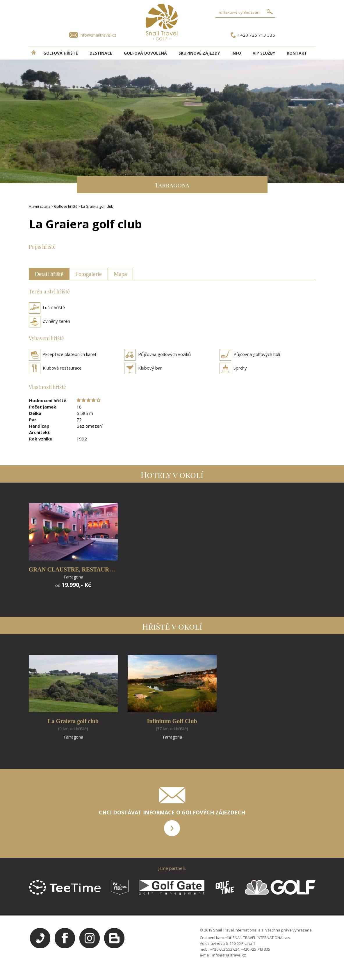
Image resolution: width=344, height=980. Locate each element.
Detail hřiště (49, 274)
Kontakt (297, 53)
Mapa (120, 274)
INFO (236, 53)
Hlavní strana (40, 206)
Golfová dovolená (145, 53)
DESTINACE (101, 53)
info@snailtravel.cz (98, 35)
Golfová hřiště (61, 53)
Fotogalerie (89, 274)
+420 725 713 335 (256, 35)
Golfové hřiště (66, 206)
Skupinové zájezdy (199, 53)
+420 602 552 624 (225, 949)
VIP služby (264, 53)
